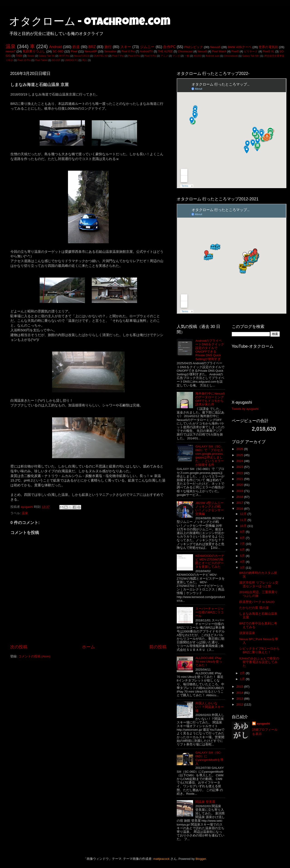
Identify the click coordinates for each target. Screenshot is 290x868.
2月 (243, 673)
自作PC (169, 47)
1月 (243, 679)
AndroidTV (146, 52)
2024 (240, 461)
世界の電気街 (268, 47)
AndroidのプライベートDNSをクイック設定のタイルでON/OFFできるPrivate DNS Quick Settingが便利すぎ (210, 350)
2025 (240, 455)
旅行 (108, 47)
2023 (240, 467)
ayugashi (263, 724)
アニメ (164, 56)
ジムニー (147, 47)
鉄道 (76, 47)
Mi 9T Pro (64, 56)
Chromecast (185, 52)
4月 (243, 562)
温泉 (11, 46)
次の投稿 (19, 647)
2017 (240, 503)
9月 (243, 532)
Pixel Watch (219, 52)
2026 (240, 449)
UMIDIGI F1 (71, 60)
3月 (243, 568)
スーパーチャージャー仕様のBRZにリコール (210, 612)
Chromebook (231, 56)
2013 (240, 699)
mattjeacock (162, 859)
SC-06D (58, 51)
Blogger (201, 859)
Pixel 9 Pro (150, 56)
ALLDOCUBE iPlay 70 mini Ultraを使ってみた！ (209, 662)
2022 (240, 473)
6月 (243, 550)
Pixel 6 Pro (128, 52)
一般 (187, 56)
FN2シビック (193, 47)
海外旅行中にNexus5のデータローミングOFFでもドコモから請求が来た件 (210, 399)
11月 (244, 520)
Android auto (213, 56)
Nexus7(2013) (82, 56)
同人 (85, 60)
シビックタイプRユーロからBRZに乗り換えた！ (259, 650)
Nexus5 (215, 47)
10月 (244, 526)
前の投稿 (158, 647)
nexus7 (11, 51)
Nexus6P (91, 51)
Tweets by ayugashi (245, 409)
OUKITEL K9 (101, 56)
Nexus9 (202, 52)
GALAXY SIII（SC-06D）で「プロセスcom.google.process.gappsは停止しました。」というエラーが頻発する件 (210, 456)
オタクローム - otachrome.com (90, 23)
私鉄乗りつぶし (34, 51)
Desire (31, 56)
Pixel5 (235, 52)
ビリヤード (251, 52)
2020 (240, 485)
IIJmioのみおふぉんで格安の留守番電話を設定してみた (259, 662)
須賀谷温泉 (247, 633)
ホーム (88, 647)
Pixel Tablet (41, 60)
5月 (243, 556)
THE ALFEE (165, 52)
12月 (244, 514)
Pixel (74, 51)
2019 (240, 491)
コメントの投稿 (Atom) (34, 656)
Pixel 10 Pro (24, 60)
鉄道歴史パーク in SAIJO (257, 602)
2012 (240, 704)
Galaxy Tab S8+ (251, 56)
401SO (198, 56)
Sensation (110, 52)
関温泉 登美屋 (205, 802)
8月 (243, 538)
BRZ (92, 47)
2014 (240, 693)
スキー (126, 47)
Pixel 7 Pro (118, 56)
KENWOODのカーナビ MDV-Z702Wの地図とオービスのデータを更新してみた (210, 561)
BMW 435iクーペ (240, 47)
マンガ (176, 56)
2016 (240, 509)
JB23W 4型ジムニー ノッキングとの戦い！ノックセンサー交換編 (210, 509)
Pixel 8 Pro (134, 56)
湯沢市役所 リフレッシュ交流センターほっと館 (259, 584)
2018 (240, 497)
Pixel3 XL (269, 52)
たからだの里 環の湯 (254, 608)
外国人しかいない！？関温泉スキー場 (210, 707)
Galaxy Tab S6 (47, 56)
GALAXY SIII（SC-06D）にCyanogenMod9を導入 (209, 758)
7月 (243, 544)
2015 (240, 687)
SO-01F (56, 60)
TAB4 (19, 56)
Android (56, 47)
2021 (240, 479)
